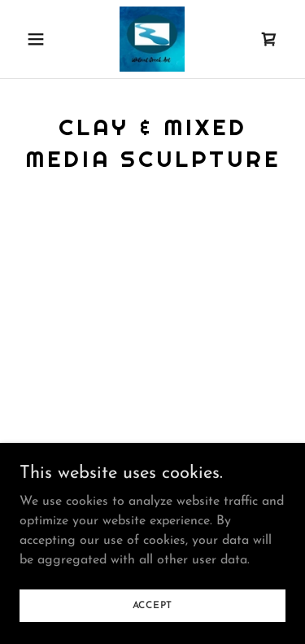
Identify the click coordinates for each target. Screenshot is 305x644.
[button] (39, 39)
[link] (152, 39)
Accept (153, 605)
